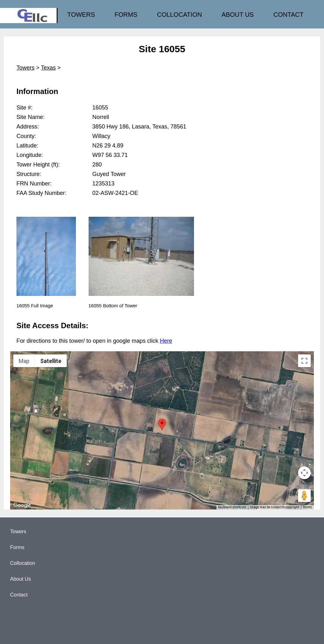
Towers (25, 68)
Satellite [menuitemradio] (51, 361)
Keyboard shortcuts (232, 507)
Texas (48, 68)
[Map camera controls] (304, 473)
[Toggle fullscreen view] (304, 361)
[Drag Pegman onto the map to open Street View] (304, 496)
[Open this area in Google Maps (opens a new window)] (22, 505)
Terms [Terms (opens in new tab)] (307, 507)
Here (166, 341)
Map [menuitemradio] (24, 361)
